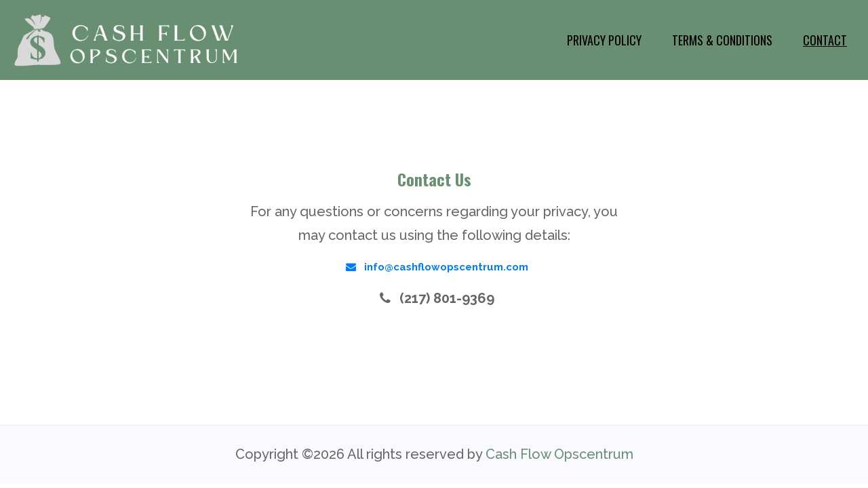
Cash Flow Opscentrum (559, 454)
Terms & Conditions (722, 40)
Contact (825, 40)
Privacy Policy (604, 40)
